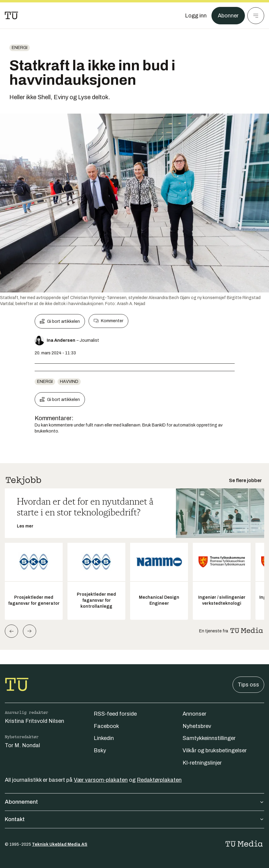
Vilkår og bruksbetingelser (215, 750)
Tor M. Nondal (22, 745)
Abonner (228, 16)
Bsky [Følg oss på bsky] (100, 750)
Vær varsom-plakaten (101, 780)
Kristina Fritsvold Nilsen (34, 721)
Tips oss (248, 685)
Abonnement (134, 802)
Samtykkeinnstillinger (209, 738)
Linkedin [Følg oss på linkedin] (104, 738)
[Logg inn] (196, 16)
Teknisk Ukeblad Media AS (60, 844)
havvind (69, 382)
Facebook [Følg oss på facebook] (106, 726)
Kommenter (108, 321)
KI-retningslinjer (202, 763)
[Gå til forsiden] (11, 16)
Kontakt (134, 819)
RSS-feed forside (115, 714)
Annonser (194, 714)
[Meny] (256, 16)
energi (20, 48)
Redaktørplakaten (159, 780)
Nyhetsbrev (197, 726)
